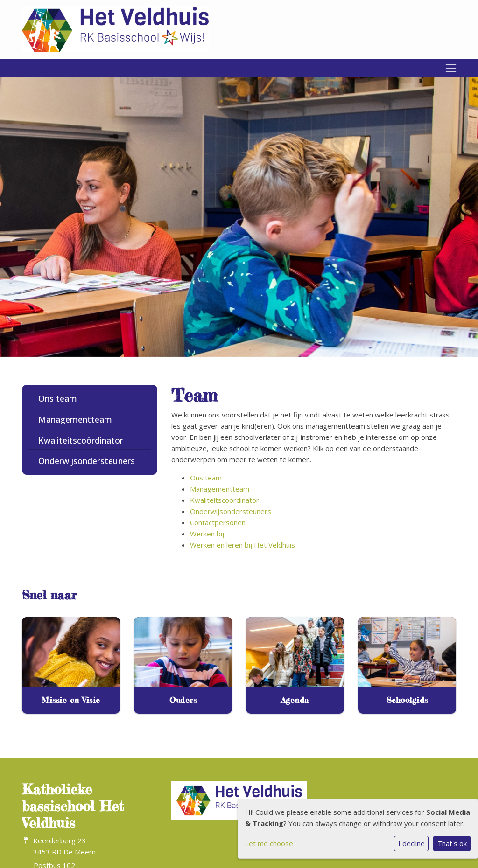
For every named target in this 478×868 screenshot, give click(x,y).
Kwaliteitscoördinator (81, 440)
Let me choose (269, 843)
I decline (411, 843)
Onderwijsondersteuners (87, 461)
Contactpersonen (218, 522)
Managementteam (75, 419)
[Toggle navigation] (451, 68)
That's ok (452, 843)
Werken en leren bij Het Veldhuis (243, 545)
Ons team (58, 398)
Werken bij (207, 534)
